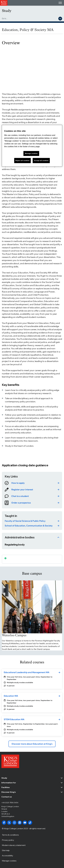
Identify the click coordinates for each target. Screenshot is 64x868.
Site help (6, 850)
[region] (32, 146)
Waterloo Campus (14, 635)
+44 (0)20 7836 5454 (10, 803)
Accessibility (8, 855)
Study (7, 11)
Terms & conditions (10, 835)
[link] (32, 483)
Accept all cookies (41, 160)
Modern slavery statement (14, 845)
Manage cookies (9, 861)
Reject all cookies (23, 160)
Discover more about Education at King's (32, 744)
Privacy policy (8, 840)
